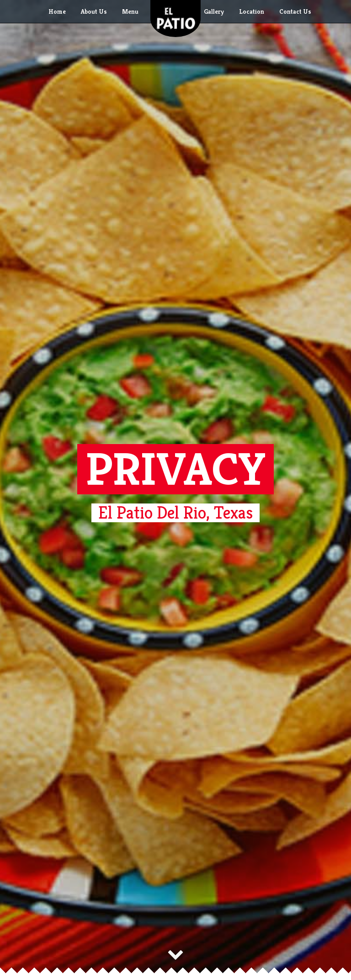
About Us (94, 11)
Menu (130, 11)
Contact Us (295, 11)
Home (57, 11)
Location (252, 11)
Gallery (214, 11)
